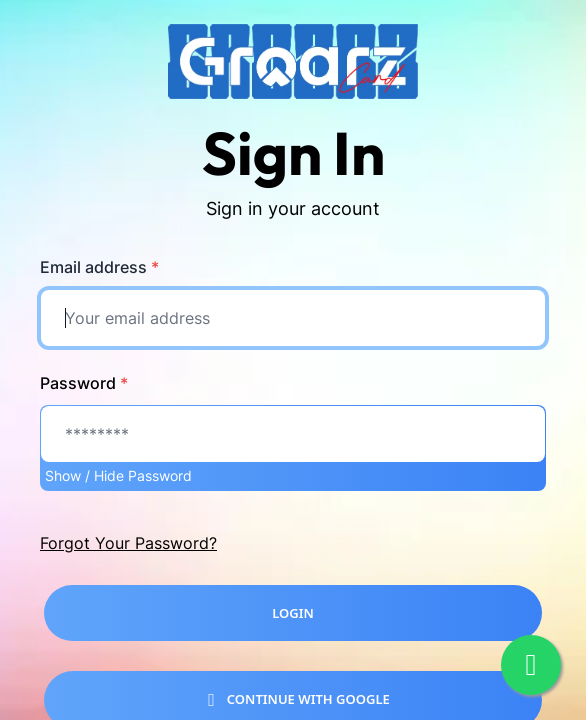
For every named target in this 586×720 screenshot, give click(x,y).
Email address (99, 267)
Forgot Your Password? (128, 543)
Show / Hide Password (118, 475)
